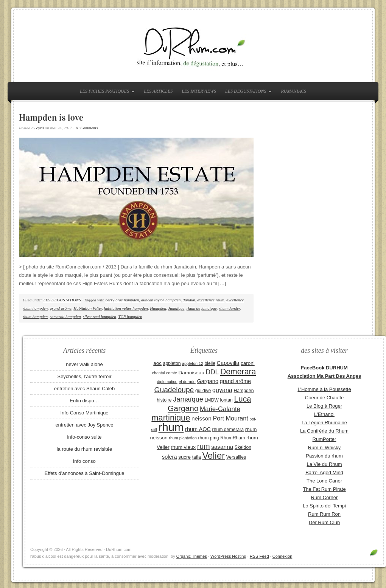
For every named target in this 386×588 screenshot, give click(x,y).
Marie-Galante (220, 409)
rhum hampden (35, 316)
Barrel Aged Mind (324, 472)
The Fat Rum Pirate (324, 489)
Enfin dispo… (84, 401)
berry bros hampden (122, 300)
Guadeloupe (174, 390)
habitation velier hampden (126, 308)
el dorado (187, 382)
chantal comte (165, 373)
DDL (212, 372)
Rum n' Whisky (324, 448)
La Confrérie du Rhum (324, 431)
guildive (203, 391)
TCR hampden (130, 316)
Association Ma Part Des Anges (325, 376)
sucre (184, 457)
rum (204, 446)
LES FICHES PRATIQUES (105, 93)
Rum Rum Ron (324, 514)
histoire (164, 400)
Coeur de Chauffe (324, 398)
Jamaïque (176, 308)
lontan (226, 400)
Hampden (158, 308)
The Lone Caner (324, 481)
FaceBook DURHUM (324, 368)
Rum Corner (325, 497)
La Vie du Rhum (325, 464)
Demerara (238, 372)
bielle (210, 363)
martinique (171, 418)
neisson (202, 418)
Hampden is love (51, 118)
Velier (213, 455)
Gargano (208, 381)
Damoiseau (191, 373)
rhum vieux (183, 447)
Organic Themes (192, 556)
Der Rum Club (324, 522)
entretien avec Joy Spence (84, 425)
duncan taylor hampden (161, 300)
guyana (222, 390)
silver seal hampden (100, 316)
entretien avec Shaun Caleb (84, 389)
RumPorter (325, 439)
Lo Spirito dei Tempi (324, 506)
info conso (84, 461)
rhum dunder (229, 308)
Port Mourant (231, 418)
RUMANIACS (293, 91)
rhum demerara (228, 430)
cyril (40, 128)
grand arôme (61, 308)
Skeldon (243, 447)
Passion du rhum (324, 456)
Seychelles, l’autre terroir (84, 376)
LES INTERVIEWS (199, 91)
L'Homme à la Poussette (324, 389)
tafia (197, 457)
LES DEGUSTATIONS (247, 93)
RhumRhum (233, 438)
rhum (171, 427)
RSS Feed (259, 556)
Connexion (282, 556)
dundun (189, 300)
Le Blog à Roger (324, 406)
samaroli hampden (65, 316)
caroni (248, 363)
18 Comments (87, 128)
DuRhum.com (193, 46)
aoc (157, 363)
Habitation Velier (88, 308)
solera (170, 457)
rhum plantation (183, 438)
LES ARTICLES (158, 91)
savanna (222, 447)
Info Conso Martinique (84, 413)
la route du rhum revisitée (85, 449)
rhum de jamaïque (202, 308)
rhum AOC (198, 429)
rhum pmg (208, 438)
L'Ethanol (324, 414)
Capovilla (228, 363)
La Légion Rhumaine (324, 423)
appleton (172, 363)
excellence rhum (211, 300)
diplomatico (167, 382)
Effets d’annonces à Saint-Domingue (85, 473)
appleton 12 (193, 363)
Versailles (236, 457)
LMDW (211, 400)
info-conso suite (84, 437)
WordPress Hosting (228, 556)
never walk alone (84, 364)
